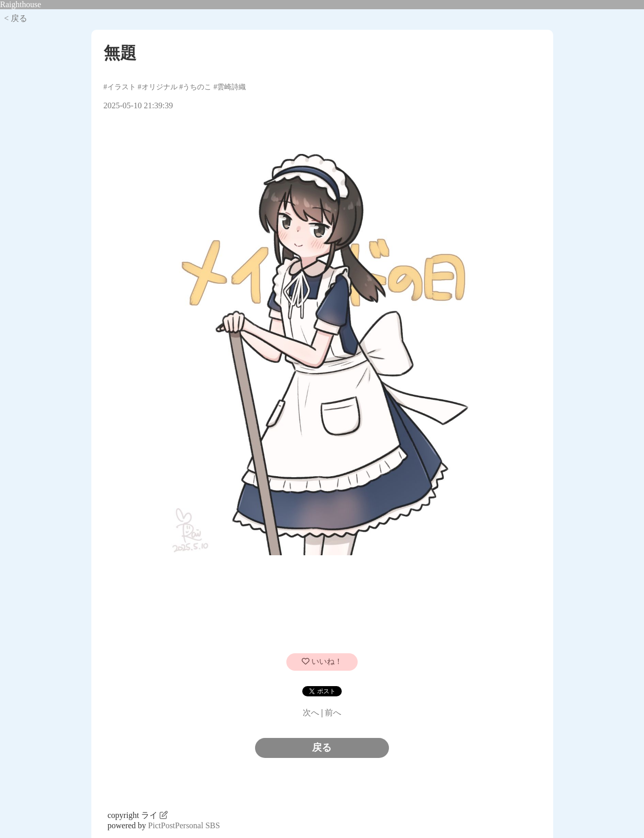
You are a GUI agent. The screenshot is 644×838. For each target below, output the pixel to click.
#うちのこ (195, 87)
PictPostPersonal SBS (184, 825)
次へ (311, 713)
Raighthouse (21, 4)
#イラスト (120, 87)
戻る (322, 747)
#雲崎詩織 (230, 87)
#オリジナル (157, 87)
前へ (333, 713)
